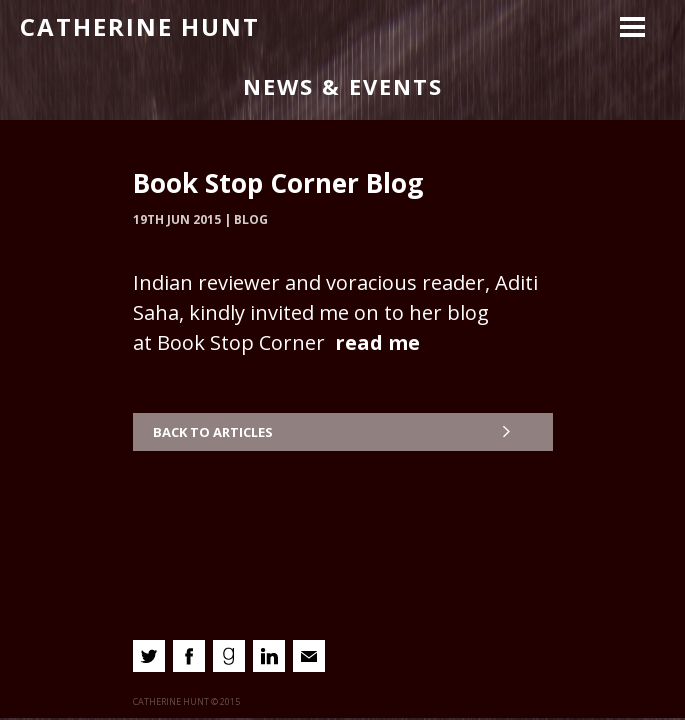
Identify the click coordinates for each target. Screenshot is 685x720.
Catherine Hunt (140, 26)
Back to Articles (213, 432)
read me (377, 342)
